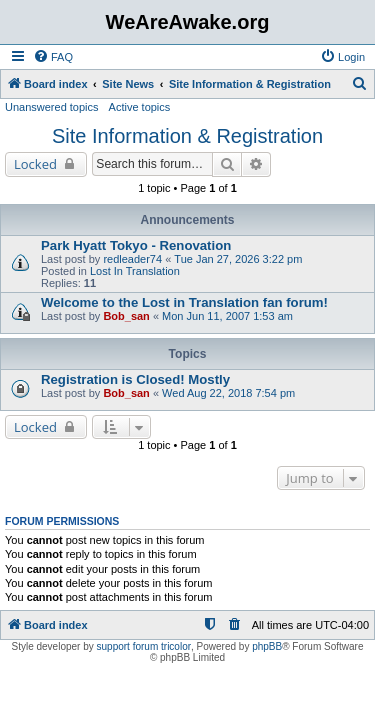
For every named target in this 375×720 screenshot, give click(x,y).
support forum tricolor (144, 646)
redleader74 (132, 259)
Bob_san (126, 316)
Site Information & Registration (187, 136)
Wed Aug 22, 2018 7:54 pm (228, 393)
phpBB (267, 646)
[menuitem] (53, 57)
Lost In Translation (135, 271)
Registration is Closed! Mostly (135, 379)
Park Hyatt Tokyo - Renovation (136, 245)
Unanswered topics (52, 107)
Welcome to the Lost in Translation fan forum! (184, 302)
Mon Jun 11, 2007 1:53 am (227, 316)
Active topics (140, 107)
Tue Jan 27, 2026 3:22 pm (238, 259)
